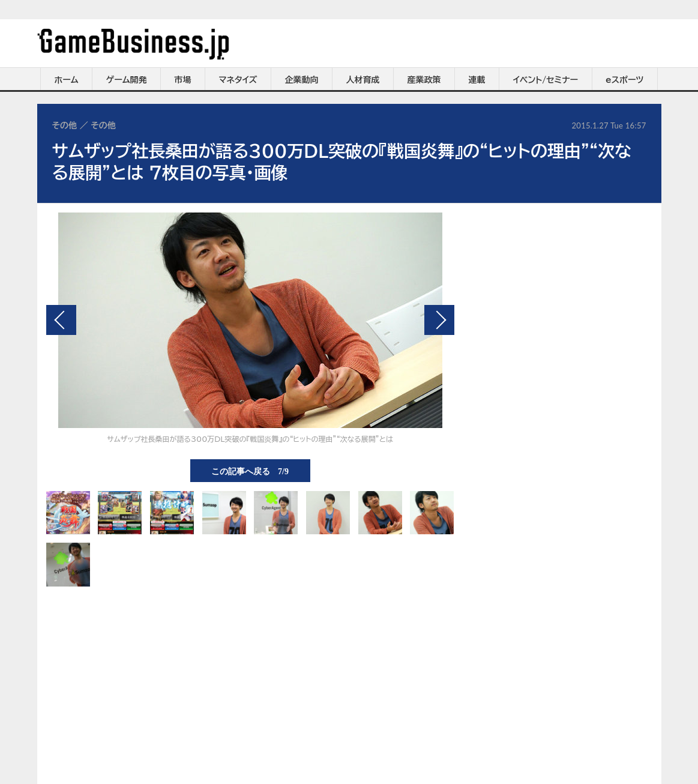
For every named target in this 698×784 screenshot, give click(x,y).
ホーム (66, 80)
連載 (477, 80)
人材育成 (363, 80)
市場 (183, 80)
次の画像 (439, 320)
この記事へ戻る (250, 471)
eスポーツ (624, 80)
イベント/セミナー (546, 80)
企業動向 (302, 80)
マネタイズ (238, 80)
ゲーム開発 (127, 80)
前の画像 (61, 320)
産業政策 (424, 80)
